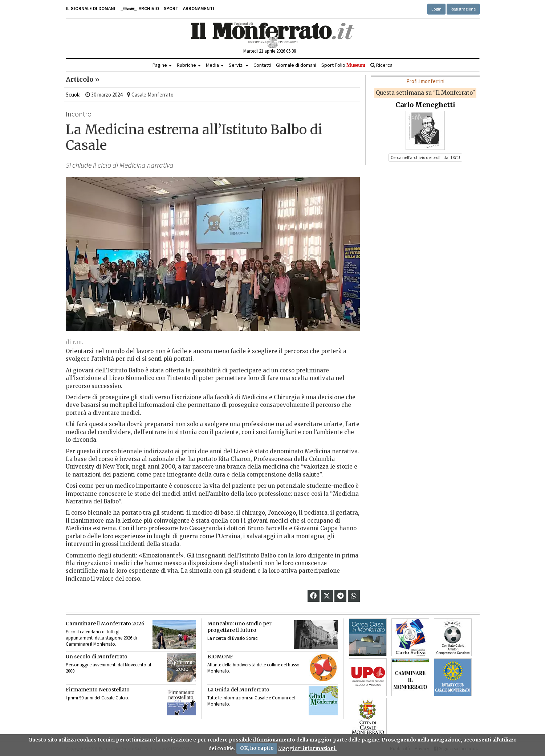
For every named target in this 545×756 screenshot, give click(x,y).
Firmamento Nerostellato (98, 690)
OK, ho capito (257, 748)
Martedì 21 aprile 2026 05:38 (270, 51)
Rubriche (189, 65)
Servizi (239, 65)
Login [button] (436, 9)
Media (215, 65)
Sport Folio (343, 65)
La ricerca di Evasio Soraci (233, 638)
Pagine (162, 65)
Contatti (262, 65)
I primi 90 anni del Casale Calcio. (97, 698)
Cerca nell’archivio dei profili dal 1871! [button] (425, 157)
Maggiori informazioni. (307, 748)
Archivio (140, 9)
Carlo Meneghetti (425, 105)
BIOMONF (220, 657)
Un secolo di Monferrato (97, 657)
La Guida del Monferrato (238, 690)
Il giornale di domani (91, 9)
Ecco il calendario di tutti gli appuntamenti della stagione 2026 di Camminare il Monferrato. (101, 638)
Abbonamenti (199, 9)
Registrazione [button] (463, 9)
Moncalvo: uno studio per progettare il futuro (239, 627)
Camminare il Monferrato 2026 (105, 624)
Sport (171, 9)
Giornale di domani (296, 65)
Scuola (73, 95)
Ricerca (381, 65)
